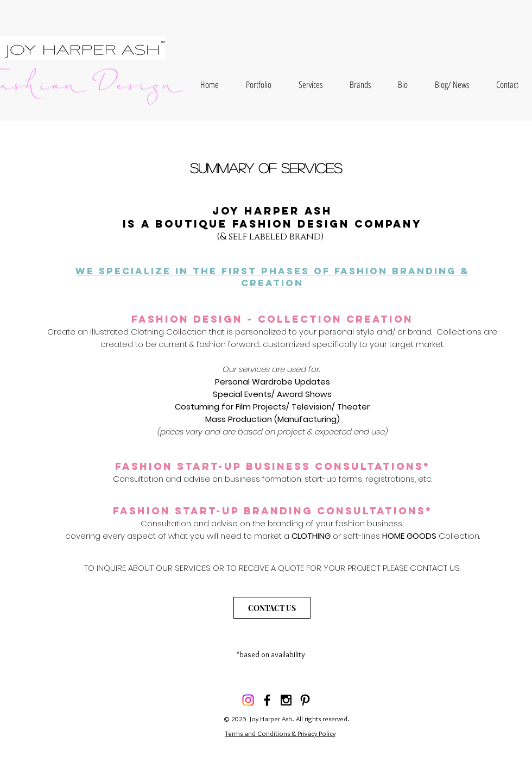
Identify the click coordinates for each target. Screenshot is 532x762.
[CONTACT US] (272, 608)
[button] (259, 84)
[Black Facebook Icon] (267, 700)
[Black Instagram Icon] (286, 700)
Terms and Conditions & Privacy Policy (280, 733)
